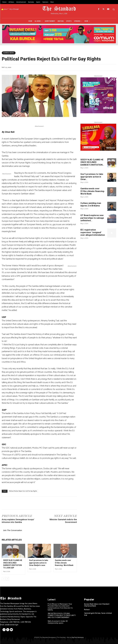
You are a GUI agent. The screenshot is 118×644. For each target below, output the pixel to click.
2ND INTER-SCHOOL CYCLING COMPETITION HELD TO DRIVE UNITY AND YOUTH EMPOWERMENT (62, 615)
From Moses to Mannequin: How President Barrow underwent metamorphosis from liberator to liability (60, 607)
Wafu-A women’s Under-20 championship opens (58, 622)
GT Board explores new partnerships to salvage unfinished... (92, 218)
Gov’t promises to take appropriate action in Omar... (92, 177)
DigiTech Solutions (78, 637)
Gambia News (9, 53)
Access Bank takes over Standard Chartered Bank (97, 605)
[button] (114, 9)
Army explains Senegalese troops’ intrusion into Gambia (18, 521)
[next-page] (7, 579)
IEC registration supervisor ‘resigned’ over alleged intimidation (93, 232)
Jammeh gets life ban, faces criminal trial (98, 614)
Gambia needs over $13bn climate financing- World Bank (64, 563)
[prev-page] (3, 579)
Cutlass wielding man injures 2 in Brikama (91, 204)
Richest (87, 610)
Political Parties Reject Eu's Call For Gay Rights (23, 491)
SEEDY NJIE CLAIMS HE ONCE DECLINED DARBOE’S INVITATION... (92, 162)
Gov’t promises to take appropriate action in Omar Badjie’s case (39, 563)
